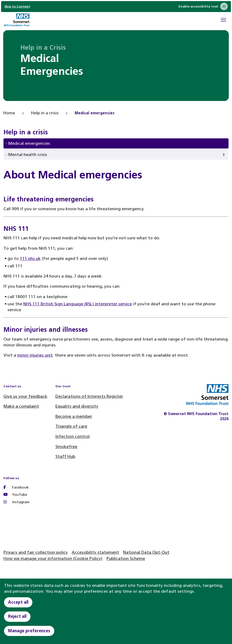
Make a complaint (21, 406)
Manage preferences (29, 631)
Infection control (73, 436)
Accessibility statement (95, 552)
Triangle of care (71, 426)
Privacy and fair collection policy (36, 552)
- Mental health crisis (26, 155)
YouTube (15, 495)
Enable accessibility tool (203, 6)
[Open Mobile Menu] (223, 21)
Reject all (17, 616)
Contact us (12, 386)
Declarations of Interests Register (89, 396)
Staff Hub (65, 456)
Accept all (18, 602)
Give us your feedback (25, 396)
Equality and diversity (77, 406)
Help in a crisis (45, 113)
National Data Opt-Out (146, 552)
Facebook (16, 487)
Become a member (74, 416)
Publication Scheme (126, 558)
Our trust (63, 386)
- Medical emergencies (28, 143)
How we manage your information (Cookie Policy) (53, 558)
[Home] (17, 20)
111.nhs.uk (30, 258)
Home (9, 113)
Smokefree (66, 446)
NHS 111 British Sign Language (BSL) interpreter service (78, 304)
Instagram (16, 502)
